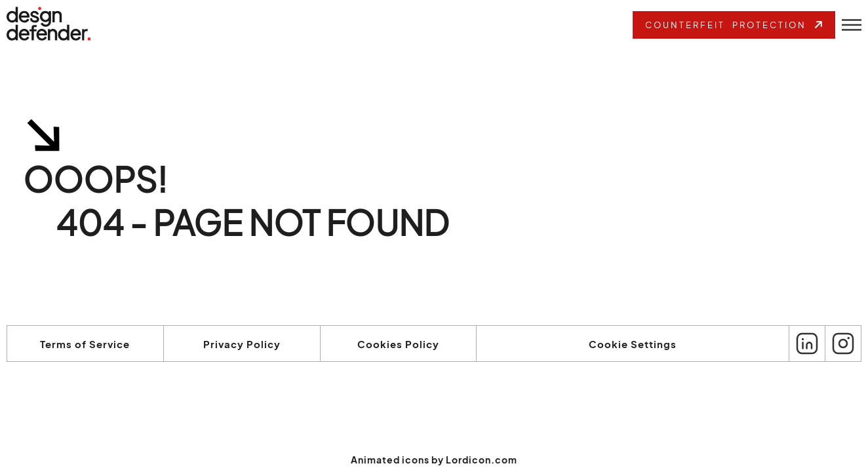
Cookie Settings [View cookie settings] (633, 344)
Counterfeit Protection (735, 25)
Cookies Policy (398, 344)
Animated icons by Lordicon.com (434, 460)
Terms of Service (85, 344)
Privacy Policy (242, 344)
